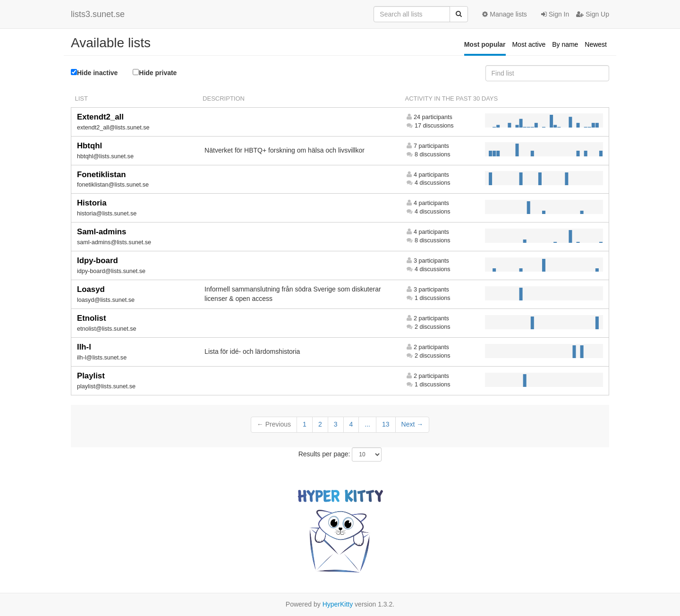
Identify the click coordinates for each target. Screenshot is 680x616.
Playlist (91, 376)
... (367, 424)
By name (565, 44)
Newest (596, 44)
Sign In (555, 14)
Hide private (155, 73)
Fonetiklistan (102, 175)
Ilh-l (84, 347)
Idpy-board (98, 261)
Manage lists (504, 14)
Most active (529, 44)
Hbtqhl (89, 146)
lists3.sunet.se (98, 14)
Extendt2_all (100, 117)
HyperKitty (338, 604)
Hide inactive (94, 73)
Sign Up (593, 14)
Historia (92, 203)
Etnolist (92, 318)
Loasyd (91, 289)
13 (386, 424)
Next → (412, 424)
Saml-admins (102, 232)
